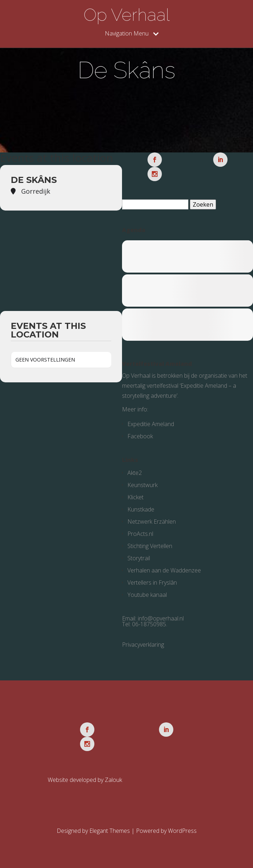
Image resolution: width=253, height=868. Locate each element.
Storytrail (139, 558)
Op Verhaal (127, 15)
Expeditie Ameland (151, 424)
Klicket (135, 497)
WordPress (182, 831)
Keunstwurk (142, 485)
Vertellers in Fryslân (152, 582)
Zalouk (113, 780)
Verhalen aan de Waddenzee (164, 570)
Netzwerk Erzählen (152, 522)
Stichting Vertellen (150, 546)
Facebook (140, 436)
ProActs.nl (140, 534)
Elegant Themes (110, 831)
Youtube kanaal (147, 595)
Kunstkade (141, 509)
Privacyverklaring (143, 645)
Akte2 (135, 473)
